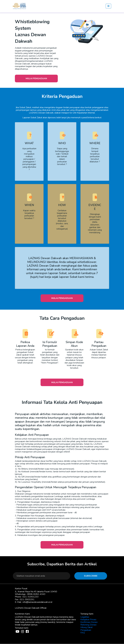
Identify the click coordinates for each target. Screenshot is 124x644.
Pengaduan (86, 630)
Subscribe (91, 576)
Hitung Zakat (87, 628)
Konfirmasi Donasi (89, 622)
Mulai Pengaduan (37, 79)
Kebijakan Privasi (88, 620)
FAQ (83, 633)
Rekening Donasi (88, 625)
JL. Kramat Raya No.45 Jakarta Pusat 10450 (36, 592)
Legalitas (85, 617)
